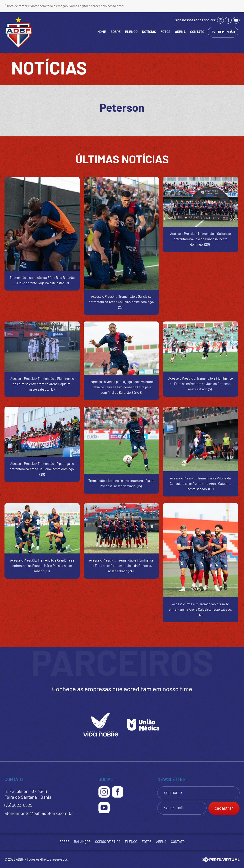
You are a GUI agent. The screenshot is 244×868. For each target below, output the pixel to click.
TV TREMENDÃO (223, 32)
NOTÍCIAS (149, 32)
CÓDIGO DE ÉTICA (108, 842)
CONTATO (197, 32)
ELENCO (131, 32)
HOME (102, 32)
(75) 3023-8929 (18, 805)
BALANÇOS (82, 842)
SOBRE (116, 32)
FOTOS (166, 32)
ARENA (180, 32)
